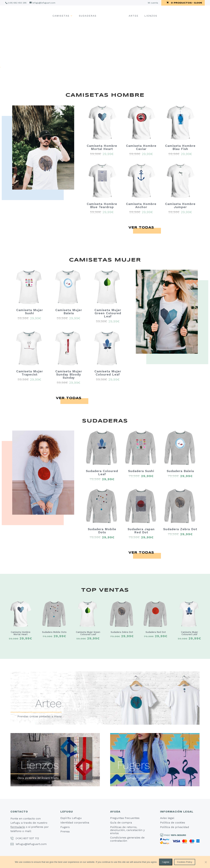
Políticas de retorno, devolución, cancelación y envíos (127, 830)
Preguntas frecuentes (125, 818)
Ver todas (141, 228)
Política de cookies (173, 823)
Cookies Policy (185, 862)
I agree (166, 862)
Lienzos (151, 16)
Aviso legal (167, 818)
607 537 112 (31, 838)
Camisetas (61, 16)
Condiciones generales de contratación (127, 839)
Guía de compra (121, 823)
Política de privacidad (175, 827)
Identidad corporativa (75, 823)
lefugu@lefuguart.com (31, 844)
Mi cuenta (153, 3)
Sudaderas (88, 16)
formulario (18, 827)
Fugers (65, 827)
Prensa (65, 831)
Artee (134, 16)
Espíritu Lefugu (71, 818)
